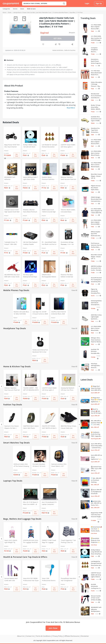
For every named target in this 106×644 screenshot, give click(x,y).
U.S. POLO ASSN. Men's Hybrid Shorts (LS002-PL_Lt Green (96, 222)
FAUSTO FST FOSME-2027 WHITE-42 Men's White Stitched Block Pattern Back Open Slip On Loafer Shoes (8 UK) (50, 427)
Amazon (72, 33)
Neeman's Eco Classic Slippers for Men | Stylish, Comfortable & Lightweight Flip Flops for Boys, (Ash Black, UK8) (12, 427)
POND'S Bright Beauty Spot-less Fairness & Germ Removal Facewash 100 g (96, 199)
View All (74, 290)
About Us (21, 636)
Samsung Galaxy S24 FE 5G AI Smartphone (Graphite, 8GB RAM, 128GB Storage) (96, 303)
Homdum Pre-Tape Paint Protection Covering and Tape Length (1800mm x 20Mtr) (95, 130)
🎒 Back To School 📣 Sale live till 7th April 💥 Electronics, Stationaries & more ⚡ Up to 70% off (96, 411)
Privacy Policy (58, 636)
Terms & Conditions (43, 636)
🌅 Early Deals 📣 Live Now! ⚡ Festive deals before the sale (96, 529)
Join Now (53, 628)
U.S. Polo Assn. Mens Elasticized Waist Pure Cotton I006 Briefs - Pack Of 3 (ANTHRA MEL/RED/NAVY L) (97, 73)
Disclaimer (85, 636)
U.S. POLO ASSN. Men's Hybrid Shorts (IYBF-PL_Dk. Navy (96, 27)
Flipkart (15, 318)
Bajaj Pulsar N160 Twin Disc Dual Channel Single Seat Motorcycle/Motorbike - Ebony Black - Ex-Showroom (12, 146)
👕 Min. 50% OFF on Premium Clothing (96, 480)
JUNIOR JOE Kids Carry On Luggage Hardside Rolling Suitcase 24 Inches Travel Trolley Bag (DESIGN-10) (31, 542)
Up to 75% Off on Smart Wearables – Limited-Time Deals (97, 446)
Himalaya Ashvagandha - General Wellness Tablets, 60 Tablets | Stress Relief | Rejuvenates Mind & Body (96, 366)
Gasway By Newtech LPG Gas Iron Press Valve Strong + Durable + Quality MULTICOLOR (69, 389)
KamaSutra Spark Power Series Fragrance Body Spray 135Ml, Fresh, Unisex (96, 61)
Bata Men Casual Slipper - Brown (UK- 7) (96, 257)
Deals (22, 9)
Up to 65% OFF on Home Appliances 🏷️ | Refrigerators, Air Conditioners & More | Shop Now (96, 457)
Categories (6, 9)
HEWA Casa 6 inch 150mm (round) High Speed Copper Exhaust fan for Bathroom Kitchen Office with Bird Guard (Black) (49, 211)
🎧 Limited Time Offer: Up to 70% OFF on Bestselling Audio (97, 469)
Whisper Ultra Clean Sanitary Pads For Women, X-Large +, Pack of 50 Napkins (97, 340)
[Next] (79, 386)
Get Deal (58, 38)
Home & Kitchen (58, 50)
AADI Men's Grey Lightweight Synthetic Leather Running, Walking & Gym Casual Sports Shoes (96, 317)
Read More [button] (71, 108)
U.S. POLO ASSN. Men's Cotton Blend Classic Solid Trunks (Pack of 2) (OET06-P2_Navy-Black (96, 153)
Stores (15, 9)
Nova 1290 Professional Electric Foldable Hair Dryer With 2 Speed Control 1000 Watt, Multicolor (49, 580)
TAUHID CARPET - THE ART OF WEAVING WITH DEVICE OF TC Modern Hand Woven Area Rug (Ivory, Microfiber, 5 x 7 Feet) (31, 389)
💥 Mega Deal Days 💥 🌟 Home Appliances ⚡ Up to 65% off (96, 400)
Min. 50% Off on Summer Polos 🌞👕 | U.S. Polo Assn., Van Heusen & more (97, 423)
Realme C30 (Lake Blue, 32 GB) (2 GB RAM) (21, 313)
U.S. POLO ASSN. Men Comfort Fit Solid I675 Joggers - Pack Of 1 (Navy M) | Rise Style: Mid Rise (96, 38)
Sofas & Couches (70, 50)
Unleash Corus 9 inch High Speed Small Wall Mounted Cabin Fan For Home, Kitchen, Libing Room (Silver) (12, 211)
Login (87, 3)
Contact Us (30, 636)
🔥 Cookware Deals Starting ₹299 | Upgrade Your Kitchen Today (96, 434)
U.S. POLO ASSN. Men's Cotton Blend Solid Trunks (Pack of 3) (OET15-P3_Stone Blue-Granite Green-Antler (96, 328)
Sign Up (99, 3)
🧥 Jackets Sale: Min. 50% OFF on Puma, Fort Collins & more (96, 503)
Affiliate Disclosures (72, 636)
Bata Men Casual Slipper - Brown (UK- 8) (96, 176)
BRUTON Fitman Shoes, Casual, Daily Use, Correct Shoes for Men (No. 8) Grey (69, 427)
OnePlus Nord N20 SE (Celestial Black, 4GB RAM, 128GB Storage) (59, 313)
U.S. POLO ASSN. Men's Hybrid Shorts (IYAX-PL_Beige (96, 142)
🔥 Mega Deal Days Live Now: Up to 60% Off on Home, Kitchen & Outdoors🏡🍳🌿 (96, 388)
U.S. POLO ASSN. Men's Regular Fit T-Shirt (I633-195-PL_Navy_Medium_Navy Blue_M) (97, 211)
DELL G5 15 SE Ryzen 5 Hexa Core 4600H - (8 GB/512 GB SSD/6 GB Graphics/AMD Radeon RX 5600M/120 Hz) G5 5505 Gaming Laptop (31, 503)
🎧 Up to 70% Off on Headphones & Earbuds (96, 492)
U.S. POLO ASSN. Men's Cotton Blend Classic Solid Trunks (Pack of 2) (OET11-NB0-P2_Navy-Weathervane (96, 165)
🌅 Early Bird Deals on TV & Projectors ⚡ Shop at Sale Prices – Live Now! (95, 540)
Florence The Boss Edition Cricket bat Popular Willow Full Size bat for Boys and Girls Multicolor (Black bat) (68, 276)
